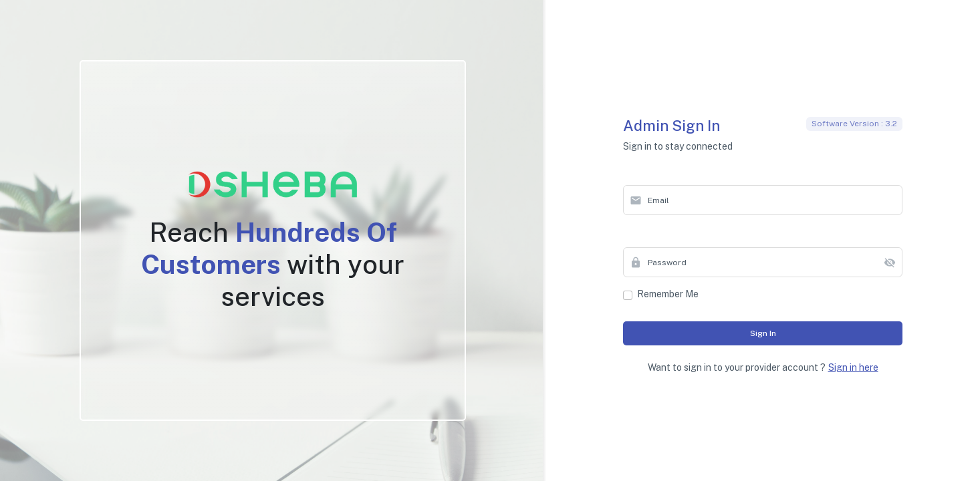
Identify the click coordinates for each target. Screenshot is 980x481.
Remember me (668, 294)
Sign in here (853, 367)
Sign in (763, 333)
